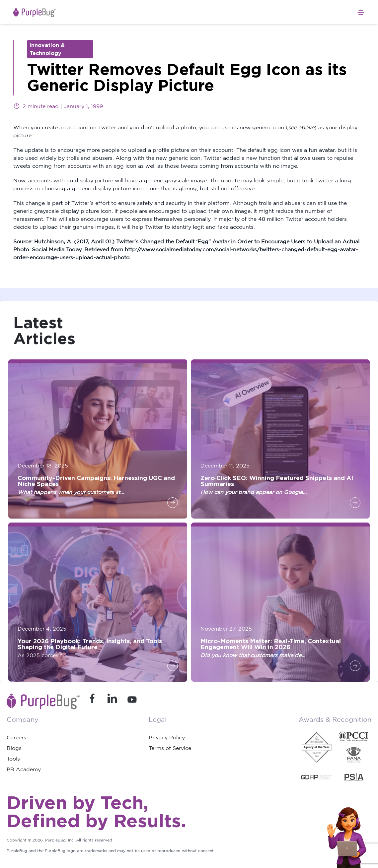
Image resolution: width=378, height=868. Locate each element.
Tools (13, 759)
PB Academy (24, 769)
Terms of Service (170, 748)
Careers (16, 737)
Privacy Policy (167, 737)
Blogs (14, 748)
